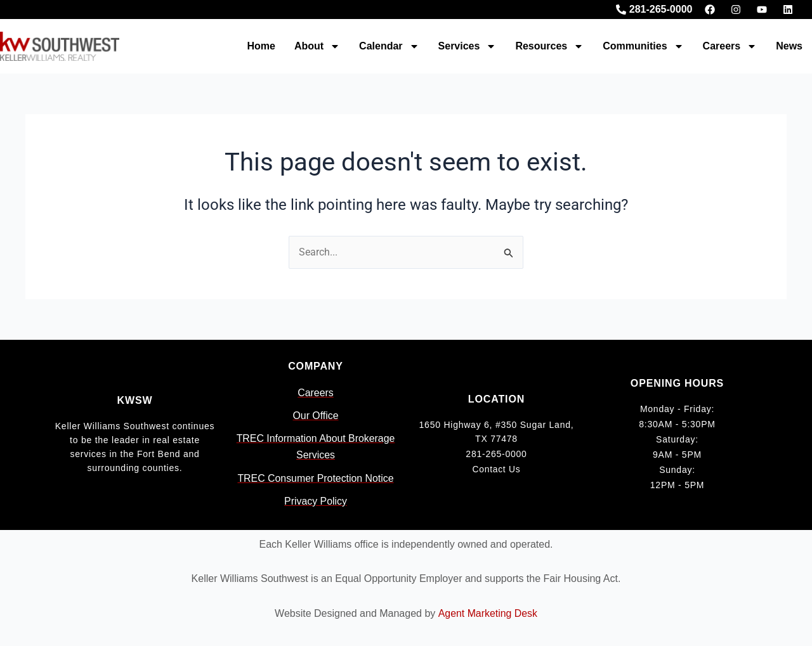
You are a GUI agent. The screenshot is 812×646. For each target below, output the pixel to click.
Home (261, 46)
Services (468, 46)
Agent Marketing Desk (488, 613)
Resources (549, 46)
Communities (643, 46)
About (317, 46)
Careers (730, 46)
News (789, 46)
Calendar (389, 46)
